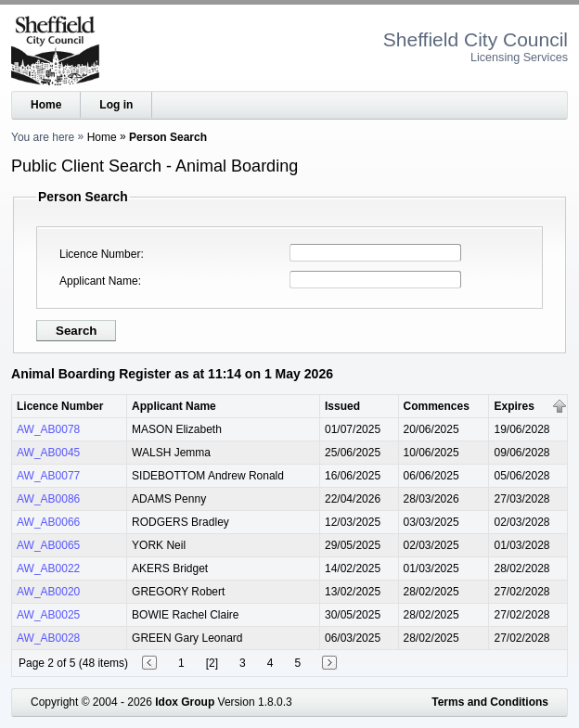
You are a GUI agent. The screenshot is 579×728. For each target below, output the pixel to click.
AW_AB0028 (48, 638)
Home (46, 105)
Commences (437, 406)
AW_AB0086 (48, 499)
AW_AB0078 (48, 429)
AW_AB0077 (48, 476)
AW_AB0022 (48, 568)
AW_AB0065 (48, 545)
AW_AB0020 (48, 592)
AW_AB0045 (48, 453)
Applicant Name (99, 281)
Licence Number (100, 254)
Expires (514, 406)
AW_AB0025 (48, 615)
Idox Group (185, 702)
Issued (342, 406)
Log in (116, 105)
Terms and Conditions (490, 702)
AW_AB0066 (48, 522)
